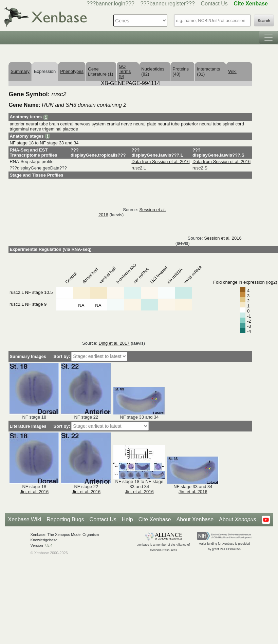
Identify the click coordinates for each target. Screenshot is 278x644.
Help (127, 519)
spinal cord (233, 124)
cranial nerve (119, 124)
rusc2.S (200, 168)
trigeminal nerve (25, 129)
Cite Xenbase (155, 519)
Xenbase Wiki (24, 519)
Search (264, 21)
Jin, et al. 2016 (34, 492)
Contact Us (214, 4)
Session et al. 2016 (223, 238)
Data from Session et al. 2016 (160, 162)
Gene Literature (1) (100, 72)
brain (54, 124)
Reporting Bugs (65, 519)
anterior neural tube (29, 124)
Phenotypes (72, 71)
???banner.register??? (168, 4)
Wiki (232, 71)
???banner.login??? (110, 4)
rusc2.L (139, 168)
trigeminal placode (60, 129)
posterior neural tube (201, 124)
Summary (20, 71)
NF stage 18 (22, 143)
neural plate (145, 124)
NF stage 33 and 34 (59, 143)
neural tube (169, 124)
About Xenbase (195, 519)
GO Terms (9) (125, 71)
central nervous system (83, 124)
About (237, 520)
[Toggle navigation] (268, 38)
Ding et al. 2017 (114, 343)
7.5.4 (48, 545)
